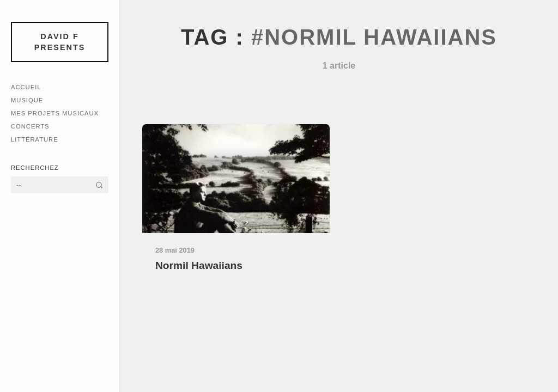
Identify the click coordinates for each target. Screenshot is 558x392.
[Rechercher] (99, 185)
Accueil (26, 87)
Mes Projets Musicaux (55, 113)
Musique (27, 100)
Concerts (30, 126)
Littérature (35, 139)
